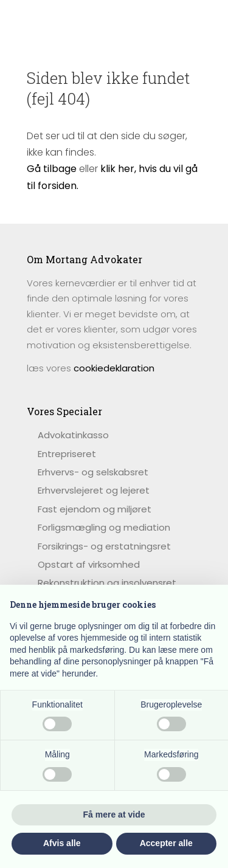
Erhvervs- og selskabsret (93, 472)
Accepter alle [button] (166, 843)
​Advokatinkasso (73, 435)
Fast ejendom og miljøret (95, 509)
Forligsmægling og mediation (104, 527)
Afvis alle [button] (62, 843)
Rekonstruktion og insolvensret (107, 583)
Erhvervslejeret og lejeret (94, 490)
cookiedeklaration (114, 368)
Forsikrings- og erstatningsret (104, 546)
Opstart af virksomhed (89, 564)
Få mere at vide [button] (114, 815)
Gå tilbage (52, 169)
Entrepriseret (67, 454)
